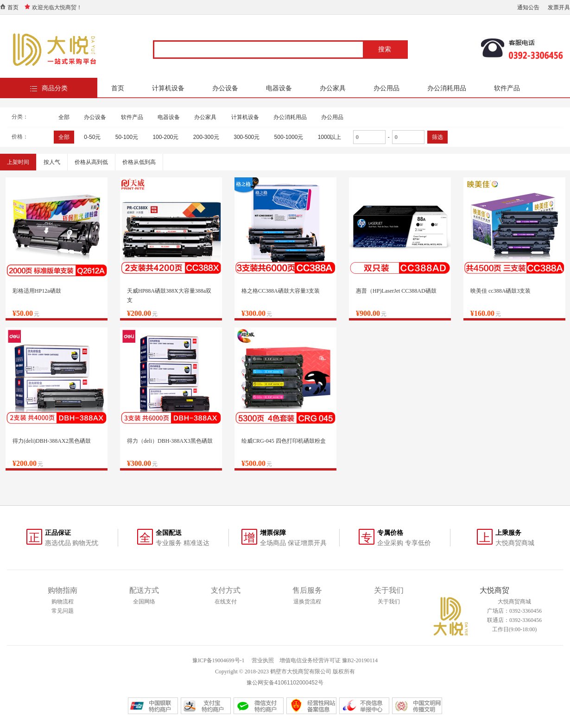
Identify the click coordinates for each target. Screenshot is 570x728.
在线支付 (226, 602)
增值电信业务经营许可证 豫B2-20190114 (329, 660)
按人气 (52, 162)
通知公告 (528, 7)
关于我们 (389, 602)
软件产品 (507, 88)
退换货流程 (307, 602)
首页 (13, 7)
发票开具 (559, 7)
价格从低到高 (139, 162)
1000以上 (330, 137)
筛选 (437, 137)
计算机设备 (168, 88)
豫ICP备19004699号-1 (218, 660)
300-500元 (247, 137)
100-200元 (165, 137)
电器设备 (279, 88)
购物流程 (63, 602)
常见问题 (63, 611)
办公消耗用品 (447, 88)
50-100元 (127, 137)
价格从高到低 (91, 162)
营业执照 (263, 660)
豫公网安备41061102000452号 (285, 683)
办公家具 (333, 88)
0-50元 (92, 137)
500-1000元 (289, 137)
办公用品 (386, 88)
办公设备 (225, 88)
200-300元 (206, 137)
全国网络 (144, 602)
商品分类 (55, 88)
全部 (64, 117)
